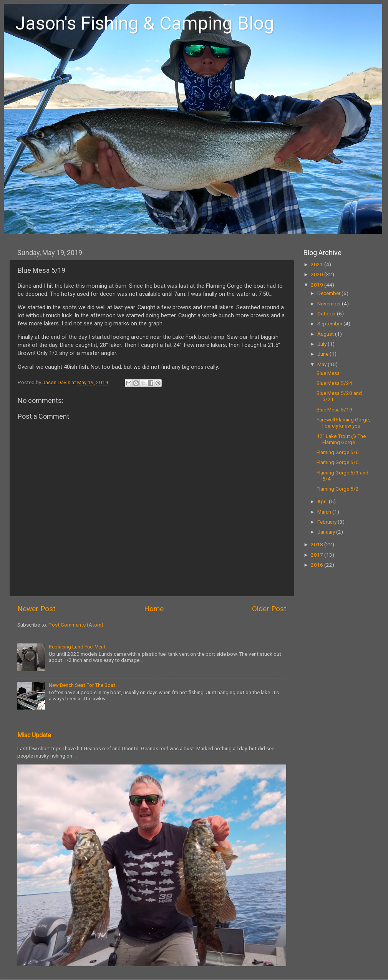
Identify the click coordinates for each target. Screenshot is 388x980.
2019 (318, 285)
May (323, 364)
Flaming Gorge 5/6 (338, 452)
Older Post (269, 609)
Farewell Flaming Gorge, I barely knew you (343, 423)
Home (154, 609)
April (323, 501)
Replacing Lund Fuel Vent (77, 647)
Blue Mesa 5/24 (334, 383)
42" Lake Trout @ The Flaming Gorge (341, 439)
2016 (318, 565)
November (330, 303)
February (327, 522)
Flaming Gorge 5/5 (338, 462)
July (323, 344)
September (330, 323)
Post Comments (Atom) (76, 625)
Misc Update (34, 735)
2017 (318, 555)
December (329, 293)
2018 (318, 544)
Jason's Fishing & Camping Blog (145, 23)
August (326, 334)
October (327, 313)
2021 (318, 264)
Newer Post (36, 609)
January (327, 532)
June (323, 354)
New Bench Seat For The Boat (82, 685)
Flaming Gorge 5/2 (338, 489)
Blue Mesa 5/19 (334, 410)
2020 (318, 274)
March (325, 512)
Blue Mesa (328, 373)
